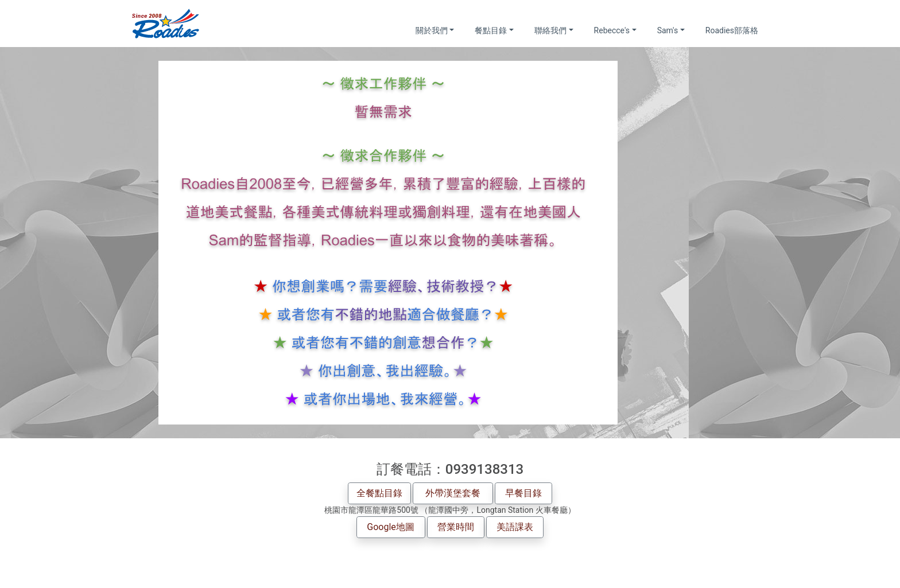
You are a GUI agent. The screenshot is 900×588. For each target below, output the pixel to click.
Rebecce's (612, 30)
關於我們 (432, 30)
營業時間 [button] (456, 527)
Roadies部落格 (732, 30)
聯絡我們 (550, 30)
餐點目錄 (491, 30)
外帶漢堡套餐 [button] (453, 493)
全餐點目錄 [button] (379, 493)
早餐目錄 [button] (523, 493)
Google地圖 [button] (391, 527)
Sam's (668, 30)
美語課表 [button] (515, 527)
